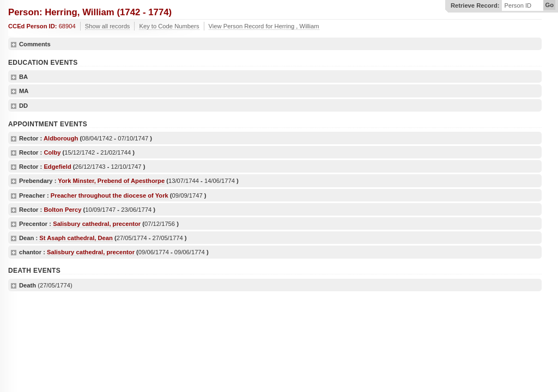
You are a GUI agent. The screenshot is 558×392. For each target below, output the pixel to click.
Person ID (518, 6)
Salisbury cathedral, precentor (97, 224)
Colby (52, 152)
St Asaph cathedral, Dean (76, 238)
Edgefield (57, 167)
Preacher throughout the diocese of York (110, 195)
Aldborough (61, 138)
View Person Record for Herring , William (264, 26)
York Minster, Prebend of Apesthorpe (111, 181)
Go (549, 5)
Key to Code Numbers (169, 26)
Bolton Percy (62, 210)
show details (14, 45)
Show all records (108, 26)
